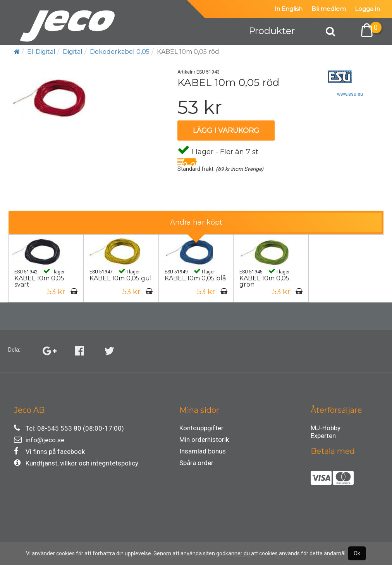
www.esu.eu (350, 94)
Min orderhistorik (204, 440)
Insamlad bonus (203, 451)
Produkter (272, 31)
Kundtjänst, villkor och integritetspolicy (76, 463)
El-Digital (41, 52)
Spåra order (196, 463)
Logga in (367, 9)
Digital (73, 52)
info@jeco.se (39, 440)
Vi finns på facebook (49, 451)
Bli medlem (329, 9)
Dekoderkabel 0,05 (120, 52)
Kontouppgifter (201, 428)
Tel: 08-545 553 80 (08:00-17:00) (69, 428)
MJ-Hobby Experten (326, 429)
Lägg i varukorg (226, 131)
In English (288, 9)
